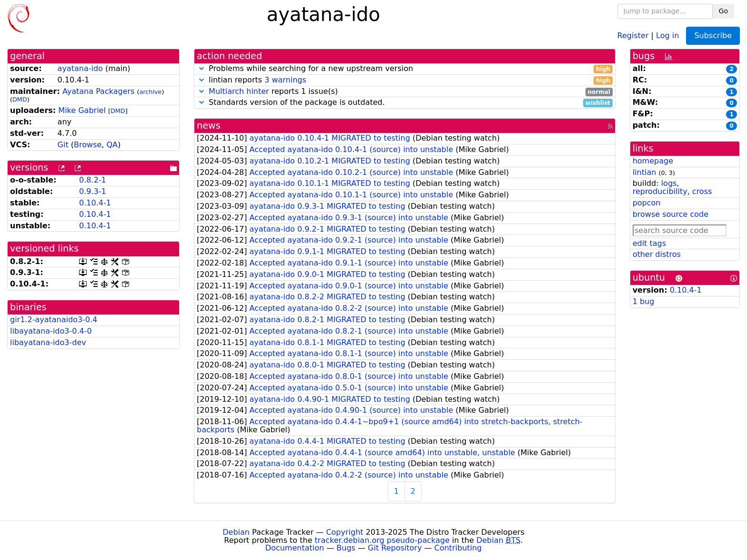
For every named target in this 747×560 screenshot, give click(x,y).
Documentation (295, 548)
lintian (645, 172)
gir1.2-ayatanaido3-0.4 (54, 320)
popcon (647, 203)
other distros (657, 254)
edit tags (649, 243)
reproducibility (660, 191)
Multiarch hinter (239, 91)
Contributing (458, 548)
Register (633, 35)
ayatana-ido (80, 68)
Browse (88, 145)
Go (723, 11)
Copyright (344, 532)
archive (150, 92)
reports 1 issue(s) (405, 92)
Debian (236, 532)
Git (63, 145)
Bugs (346, 548)
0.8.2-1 (93, 180)
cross (702, 191)
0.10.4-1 (95, 203)
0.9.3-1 (93, 191)
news (209, 126)
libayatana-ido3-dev (48, 342)
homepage (653, 161)
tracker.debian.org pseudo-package (382, 540)
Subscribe (713, 36)
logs (669, 183)
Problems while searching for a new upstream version (405, 69)
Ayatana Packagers (98, 91)
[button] (202, 68)
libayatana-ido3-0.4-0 (51, 331)
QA (112, 145)
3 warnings (285, 80)
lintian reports (405, 80)
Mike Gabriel (82, 110)
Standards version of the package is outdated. (405, 103)
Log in (667, 35)
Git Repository (395, 548)
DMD (20, 99)
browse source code (671, 214)
